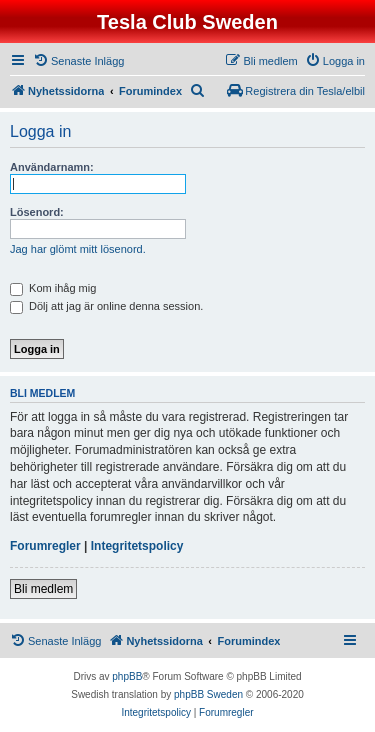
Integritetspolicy (137, 546)
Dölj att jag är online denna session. (106, 306)
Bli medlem (43, 589)
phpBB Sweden (208, 694)
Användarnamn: (52, 167)
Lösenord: (37, 212)
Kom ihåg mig (53, 288)
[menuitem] (78, 61)
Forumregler (45, 546)
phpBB (127, 676)
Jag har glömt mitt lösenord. (78, 249)
